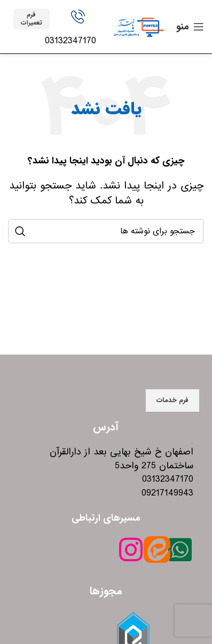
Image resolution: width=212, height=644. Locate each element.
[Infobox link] (78, 29)
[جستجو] (106, 231)
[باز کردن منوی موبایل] (190, 27)
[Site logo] (139, 26)
